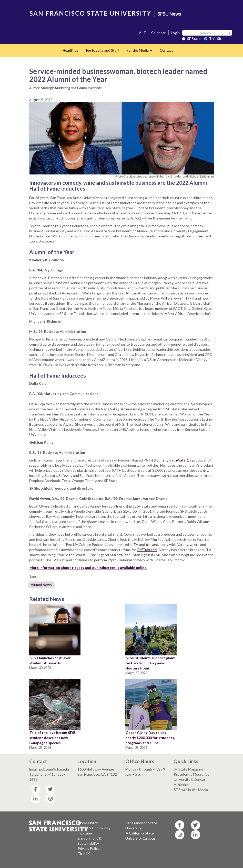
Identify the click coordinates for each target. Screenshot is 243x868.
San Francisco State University (141, 825)
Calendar (158, 33)
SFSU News (169, 14)
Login (175, 33)
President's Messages (192, 774)
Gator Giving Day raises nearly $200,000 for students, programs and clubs (150, 738)
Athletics (181, 784)
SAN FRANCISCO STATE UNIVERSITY (90, 13)
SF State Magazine (189, 769)
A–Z (142, 33)
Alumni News (41, 585)
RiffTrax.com (147, 550)
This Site (214, 39)
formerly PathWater (171, 460)
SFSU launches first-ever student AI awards (50, 660)
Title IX (84, 854)
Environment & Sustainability (89, 841)
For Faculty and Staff (103, 50)
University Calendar (190, 779)
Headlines (70, 50)
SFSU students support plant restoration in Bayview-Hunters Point (150, 663)
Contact (166, 50)
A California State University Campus (140, 836)
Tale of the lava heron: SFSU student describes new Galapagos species (53, 738)
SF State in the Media (191, 790)
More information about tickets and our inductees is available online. (88, 568)
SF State (191, 39)
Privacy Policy (89, 848)
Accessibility (88, 823)
